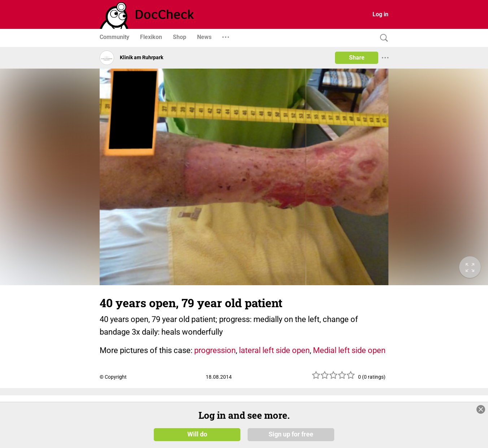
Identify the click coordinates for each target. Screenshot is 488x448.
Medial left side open (349, 350)
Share (357, 58)
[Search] (382, 38)
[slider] (334, 378)
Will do (197, 434)
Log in (380, 14)
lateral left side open (274, 350)
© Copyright (113, 377)
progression (215, 350)
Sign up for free (291, 434)
